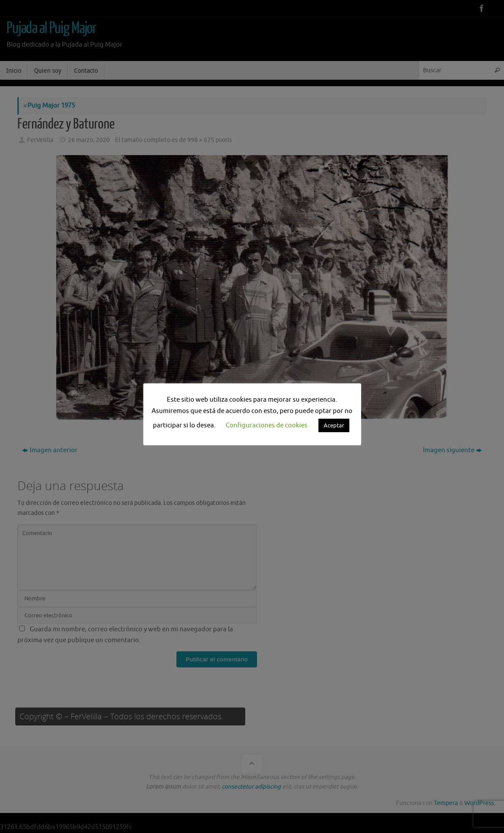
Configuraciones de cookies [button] (267, 425)
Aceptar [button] (334, 425)
